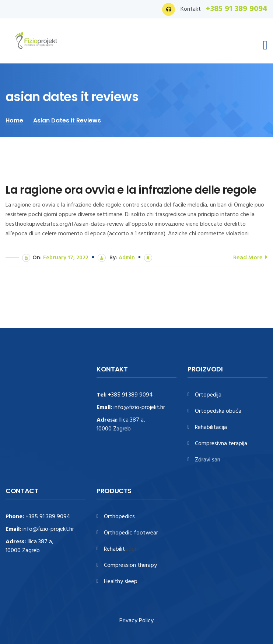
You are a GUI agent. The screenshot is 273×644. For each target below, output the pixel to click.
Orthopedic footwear (131, 533)
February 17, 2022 (66, 258)
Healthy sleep (121, 582)
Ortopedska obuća (218, 411)
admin (127, 258)
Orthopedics (119, 517)
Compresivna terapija (221, 444)
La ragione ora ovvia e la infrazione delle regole (131, 190)
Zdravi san (208, 460)
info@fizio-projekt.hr (139, 408)
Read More (250, 257)
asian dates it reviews (67, 120)
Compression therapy (130, 566)
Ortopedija (208, 395)
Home (14, 120)
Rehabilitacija (211, 428)
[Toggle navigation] (265, 45)
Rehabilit (114, 549)
